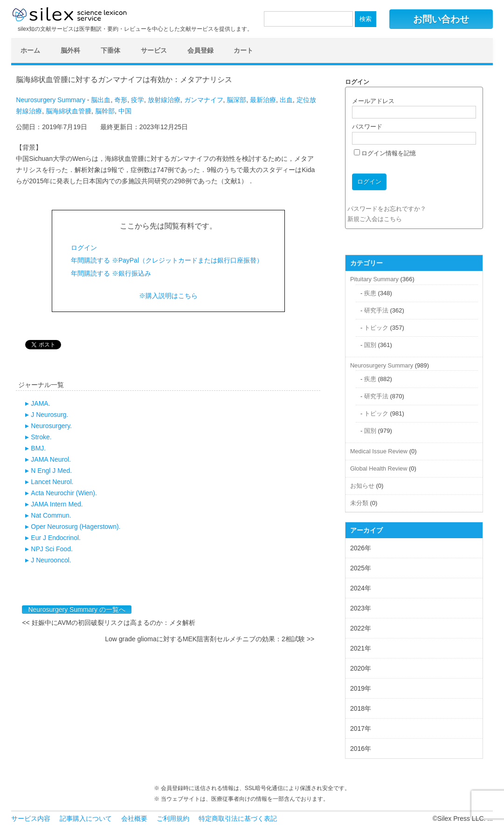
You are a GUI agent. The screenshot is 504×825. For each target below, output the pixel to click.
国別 (370, 345)
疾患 (370, 293)
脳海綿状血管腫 (69, 111)
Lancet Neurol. (52, 482)
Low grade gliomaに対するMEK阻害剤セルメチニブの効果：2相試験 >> (210, 639)
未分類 (359, 503)
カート (243, 50)
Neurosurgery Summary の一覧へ (77, 610)
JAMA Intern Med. (57, 504)
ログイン (84, 248)
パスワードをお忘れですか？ (387, 209)
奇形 (121, 100)
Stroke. (41, 437)
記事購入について (86, 818)
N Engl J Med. (51, 471)
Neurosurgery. (51, 426)
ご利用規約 (173, 818)
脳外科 (70, 50)
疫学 (138, 100)
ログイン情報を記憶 (385, 153)
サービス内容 (31, 818)
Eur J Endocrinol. (56, 538)
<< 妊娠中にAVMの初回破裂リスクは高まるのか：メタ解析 (109, 623)
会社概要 (134, 818)
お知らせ (362, 486)
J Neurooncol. (51, 560)
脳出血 (101, 100)
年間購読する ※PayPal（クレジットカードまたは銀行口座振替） (167, 260)
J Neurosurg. (49, 415)
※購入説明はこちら (168, 296)
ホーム (30, 50)
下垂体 (110, 50)
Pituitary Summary (374, 279)
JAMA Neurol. (51, 459)
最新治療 (263, 100)
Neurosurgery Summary (51, 100)
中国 (125, 111)
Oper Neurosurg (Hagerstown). (76, 527)
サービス (154, 50)
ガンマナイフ (204, 100)
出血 (286, 100)
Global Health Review (379, 468)
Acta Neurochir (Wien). (64, 493)
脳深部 (236, 100)
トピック (376, 328)
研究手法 (376, 310)
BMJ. (38, 448)
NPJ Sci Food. (52, 549)
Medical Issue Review (379, 451)
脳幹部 (105, 111)
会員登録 (200, 50)
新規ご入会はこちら (375, 219)
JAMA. (40, 403)
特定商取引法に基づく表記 (238, 818)
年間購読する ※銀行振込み (111, 273)
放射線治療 (164, 100)
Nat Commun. (51, 515)
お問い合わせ (441, 19)
